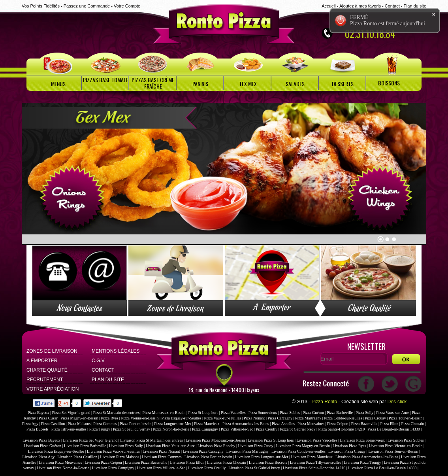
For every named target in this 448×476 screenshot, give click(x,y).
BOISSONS (389, 83)
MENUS (58, 84)
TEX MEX (248, 84)
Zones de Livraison (52, 351)
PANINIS (200, 84)
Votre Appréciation (53, 389)
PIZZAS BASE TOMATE (106, 80)
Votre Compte (127, 6)
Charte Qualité (47, 370)
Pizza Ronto (325, 402)
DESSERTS (343, 84)
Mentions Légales (116, 351)
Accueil (328, 6)
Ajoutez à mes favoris (360, 6)
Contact (392, 6)
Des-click (397, 402)
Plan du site (415, 6)
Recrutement (45, 380)
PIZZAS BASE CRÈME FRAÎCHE (153, 83)
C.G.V (98, 361)
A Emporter (42, 361)
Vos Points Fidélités (41, 6)
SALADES (295, 84)
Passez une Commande (87, 6)
